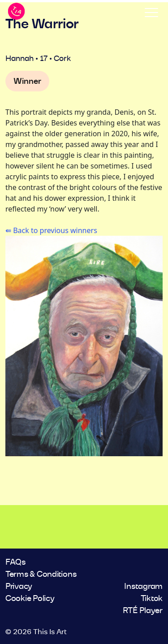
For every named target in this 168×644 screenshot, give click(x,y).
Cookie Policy (30, 599)
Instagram (143, 587)
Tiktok (152, 599)
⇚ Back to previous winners (51, 230)
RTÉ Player (143, 611)
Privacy (19, 587)
